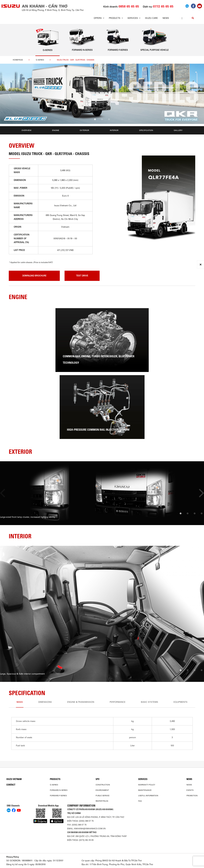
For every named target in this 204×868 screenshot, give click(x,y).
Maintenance (145, 790)
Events (190, 790)
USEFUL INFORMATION (148, 796)
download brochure (34, 276)
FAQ (140, 801)
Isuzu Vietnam (14, 779)
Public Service (103, 796)
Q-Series (40, 60)
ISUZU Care (151, 18)
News (166, 18)
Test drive (82, 276)
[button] (95, 119)
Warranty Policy (147, 785)
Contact (11, 785)
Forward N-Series (59, 790)
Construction (103, 785)
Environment (102, 790)
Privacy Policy (13, 857)
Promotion (192, 796)
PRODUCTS (55, 779)
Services (143, 779)
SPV (98, 779)
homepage (18, 60)
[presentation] (10, 95)
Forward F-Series (58, 796)
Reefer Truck (102, 801)
